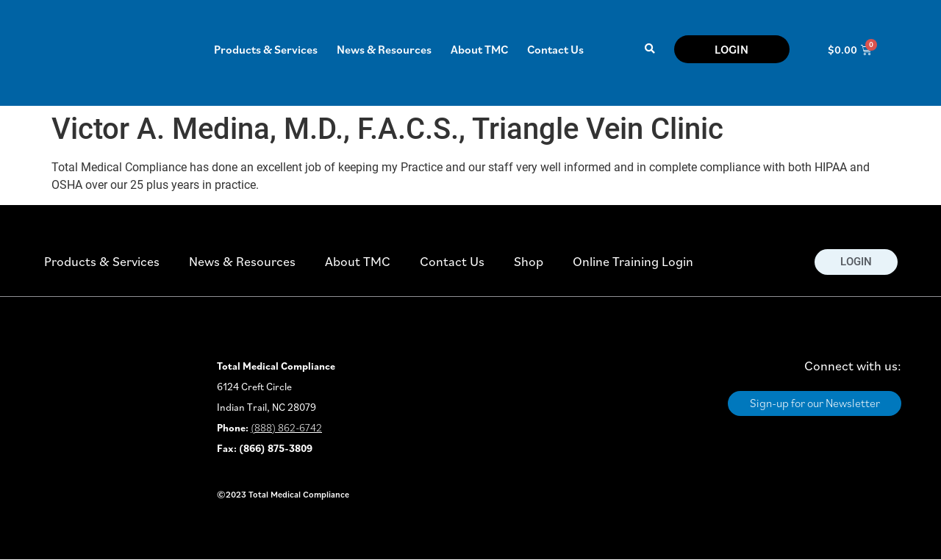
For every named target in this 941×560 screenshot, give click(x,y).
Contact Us (555, 49)
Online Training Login (633, 261)
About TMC (479, 49)
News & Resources (384, 49)
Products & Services (266, 49)
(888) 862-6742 (286, 428)
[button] (650, 50)
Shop (529, 261)
